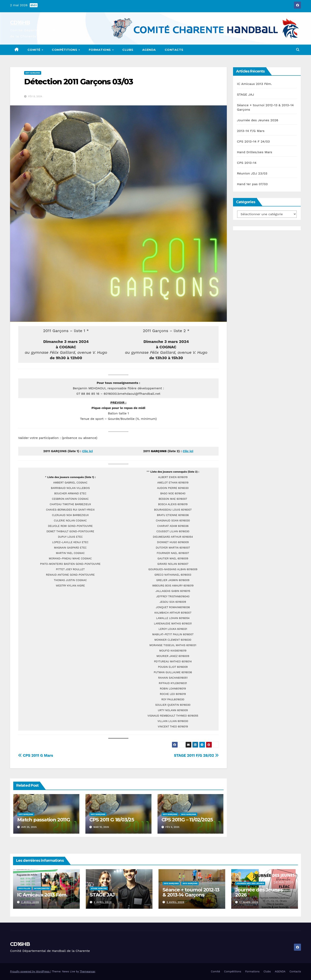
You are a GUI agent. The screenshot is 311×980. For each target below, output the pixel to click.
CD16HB (20, 22)
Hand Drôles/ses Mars (255, 152)
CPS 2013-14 (247, 163)
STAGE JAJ (246, 94)
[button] (298, 50)
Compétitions (65, 50)
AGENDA (149, 50)
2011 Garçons (33, 73)
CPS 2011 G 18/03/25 (112, 820)
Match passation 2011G (44, 820)
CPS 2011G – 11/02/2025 (187, 820)
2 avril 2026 (30, 902)
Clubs (128, 50)
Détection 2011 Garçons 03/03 (78, 82)
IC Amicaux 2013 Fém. (255, 84)
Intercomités (42, 888)
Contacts (174, 50)
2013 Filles (24, 888)
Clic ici (87, 451)
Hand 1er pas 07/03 (252, 184)
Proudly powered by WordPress (30, 971)
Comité (34, 50)
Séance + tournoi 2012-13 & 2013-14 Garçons (191, 892)
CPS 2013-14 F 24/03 (253, 141)
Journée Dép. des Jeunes (250, 883)
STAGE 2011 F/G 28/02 (196, 755)
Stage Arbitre (99, 888)
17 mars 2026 (249, 902)
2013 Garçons (190, 883)
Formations (100, 50)
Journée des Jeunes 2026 (258, 120)
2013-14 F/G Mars (251, 131)
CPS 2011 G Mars (36, 755)
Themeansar (87, 971)
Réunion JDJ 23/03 (252, 173)
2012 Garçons (188, 814)
